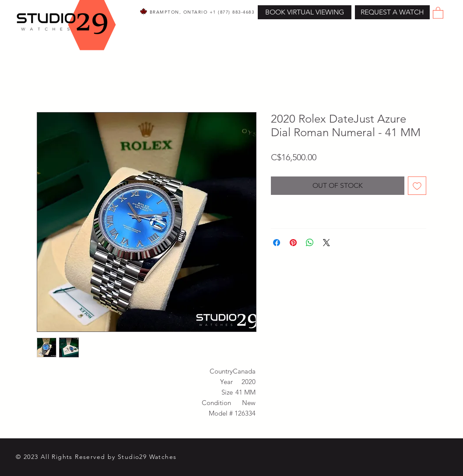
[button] (392, 12)
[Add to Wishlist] (417, 186)
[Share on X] (326, 243)
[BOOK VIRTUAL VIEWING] (305, 12)
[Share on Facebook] (277, 243)
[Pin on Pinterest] (293, 243)
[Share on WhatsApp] (310, 243)
